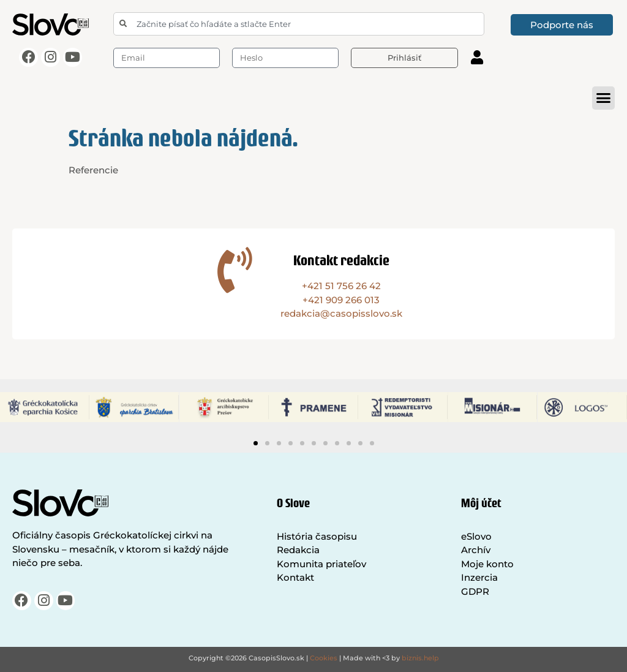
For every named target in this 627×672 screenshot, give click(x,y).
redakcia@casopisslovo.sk (341, 313)
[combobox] (299, 24)
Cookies (324, 658)
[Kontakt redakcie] (235, 270)
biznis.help (420, 658)
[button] (604, 98)
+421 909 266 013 (341, 300)
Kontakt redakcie (341, 260)
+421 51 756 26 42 (341, 286)
